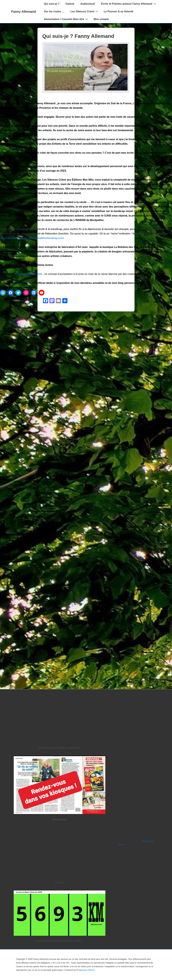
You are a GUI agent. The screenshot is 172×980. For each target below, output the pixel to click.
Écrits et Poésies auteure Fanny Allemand (129, 4)
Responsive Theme (85, 970)
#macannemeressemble (29, 274)
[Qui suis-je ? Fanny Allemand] (86, 92)
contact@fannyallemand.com (18, 287)
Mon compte (101, 19)
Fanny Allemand (24, 12)
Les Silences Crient (85, 11)
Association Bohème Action (36, 265)
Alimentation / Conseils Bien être (66, 19)
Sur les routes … (54, 11)
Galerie (70, 4)
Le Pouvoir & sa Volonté (119, 11)
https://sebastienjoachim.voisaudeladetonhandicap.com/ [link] (32, 238)
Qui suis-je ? (52, 4)
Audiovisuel (88, 4)
